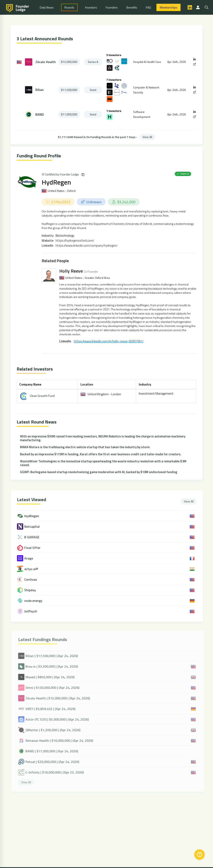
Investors (91, 7)
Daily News (47, 7)
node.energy (37, 601)
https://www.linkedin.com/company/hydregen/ (87, 245)
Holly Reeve (71, 271)
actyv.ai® (35, 569)
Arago (32, 558)
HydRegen (56, 182)
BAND (40, 114)
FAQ (148, 7)
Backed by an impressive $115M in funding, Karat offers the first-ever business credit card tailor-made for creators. (101, 454)
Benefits (132, 7)
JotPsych (34, 611)
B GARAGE (35, 537)
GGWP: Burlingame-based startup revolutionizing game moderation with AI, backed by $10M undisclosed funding (99, 472)
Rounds (69, 7)
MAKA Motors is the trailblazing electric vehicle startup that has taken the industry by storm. (85, 447)
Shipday (34, 590)
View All (147, 137)
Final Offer (36, 548)
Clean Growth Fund (42, 396)
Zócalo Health (46, 62)
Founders (112, 7)
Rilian (40, 90)
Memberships (168, 7)
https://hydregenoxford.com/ (75, 241)
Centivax (34, 580)
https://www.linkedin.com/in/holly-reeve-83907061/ (109, 341)
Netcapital (36, 527)
